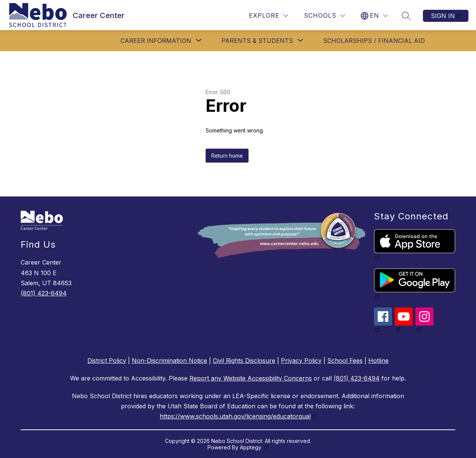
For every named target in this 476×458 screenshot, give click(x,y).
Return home (227, 156)
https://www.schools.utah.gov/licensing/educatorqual (235, 416)
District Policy (107, 361)
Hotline (378, 361)
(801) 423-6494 (44, 293)
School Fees (345, 361)
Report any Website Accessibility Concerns (251, 378)
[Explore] (269, 16)
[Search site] (406, 16)
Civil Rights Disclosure (244, 361)
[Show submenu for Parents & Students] (257, 41)
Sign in (443, 16)
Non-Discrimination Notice (169, 361)
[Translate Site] (374, 16)
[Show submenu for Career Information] (156, 41)
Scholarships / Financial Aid (374, 41)
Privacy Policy (301, 361)
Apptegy (251, 447)
